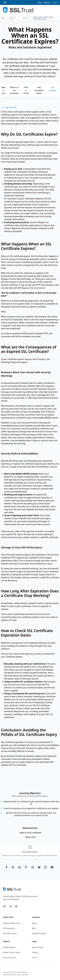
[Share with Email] (52, 867)
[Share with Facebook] (6, 867)
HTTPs (40, 282)
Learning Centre (13, 18)
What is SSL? (4, 90)
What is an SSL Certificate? (14, 90)
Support (47, 2)
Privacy (35, 952)
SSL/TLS (25, 18)
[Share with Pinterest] (26, 867)
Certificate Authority (29, 259)
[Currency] (55, 3)
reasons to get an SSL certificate (30, 555)
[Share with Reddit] (32, 867)
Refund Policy (37, 947)
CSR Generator (9, 928)
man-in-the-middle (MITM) (39, 418)
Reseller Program (39, 933)
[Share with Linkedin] (19, 867)
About (34, 923)
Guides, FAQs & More (12, 952)
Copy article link (9, 107)
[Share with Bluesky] (39, 867)
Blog (40, 2)
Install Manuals (9, 947)
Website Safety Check (12, 923)
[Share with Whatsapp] (45, 867)
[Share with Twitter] (13, 867)
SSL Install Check (10, 933)
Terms (34, 958)
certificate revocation (32, 262)
